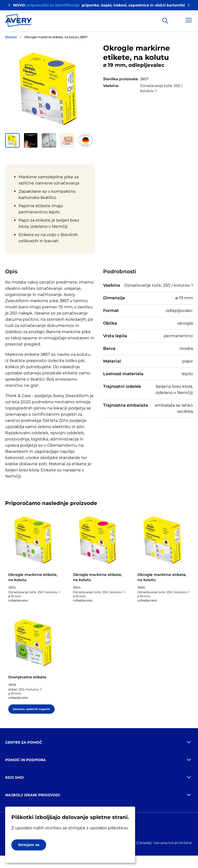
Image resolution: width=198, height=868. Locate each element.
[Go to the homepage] (19, 21)
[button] (12, 140)
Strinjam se (29, 845)
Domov (11, 37)
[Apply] (165, 21)
